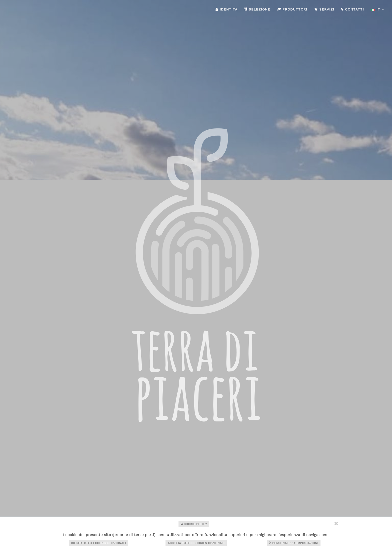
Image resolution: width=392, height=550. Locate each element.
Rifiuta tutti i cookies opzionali (98, 543)
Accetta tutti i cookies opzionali (196, 543)
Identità (226, 9)
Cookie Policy (194, 524)
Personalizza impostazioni (294, 543)
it (378, 9)
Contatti (353, 9)
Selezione (257, 9)
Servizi (324, 9)
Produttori (292, 9)
